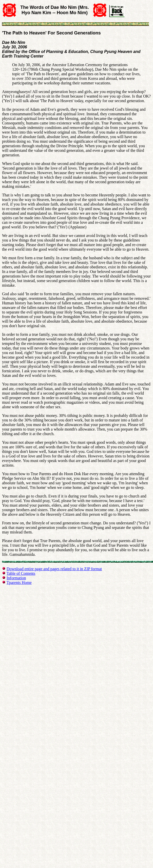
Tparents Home (19, 583)
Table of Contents (21, 573)
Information (16, 578)
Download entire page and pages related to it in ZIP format (54, 569)
